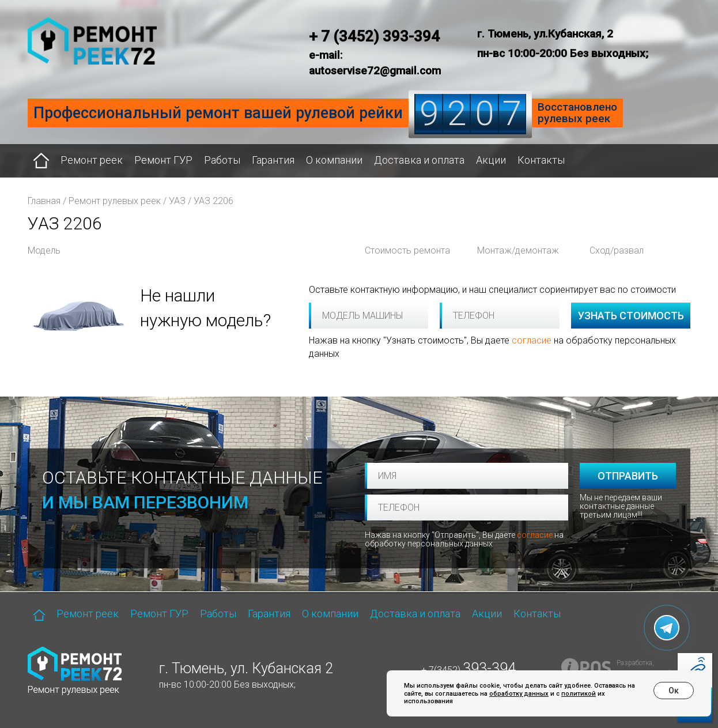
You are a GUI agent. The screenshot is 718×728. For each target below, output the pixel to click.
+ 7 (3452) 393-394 (374, 36)
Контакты (541, 160)
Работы (222, 160)
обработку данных (519, 694)
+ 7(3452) (468, 670)
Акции (491, 160)
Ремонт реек (92, 160)
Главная (44, 201)
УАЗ (177, 201)
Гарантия (273, 160)
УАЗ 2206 (213, 201)
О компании (334, 160)
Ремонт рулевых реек (115, 201)
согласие (532, 340)
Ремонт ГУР (163, 160)
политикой (579, 694)
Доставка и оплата (419, 160)
